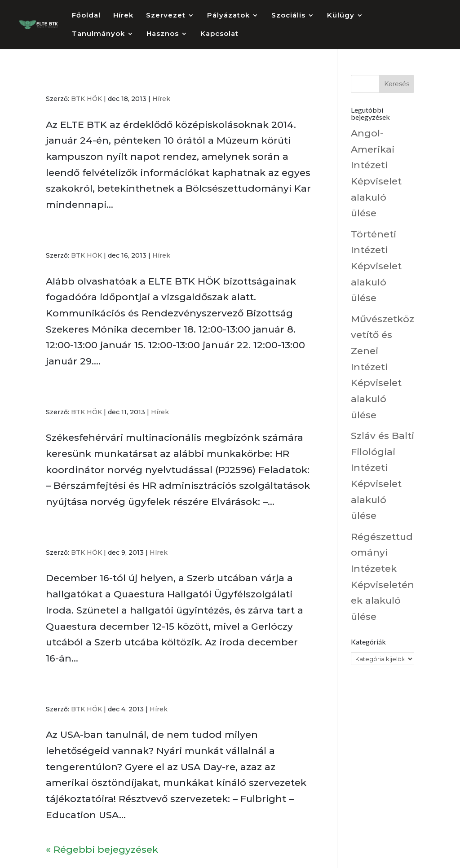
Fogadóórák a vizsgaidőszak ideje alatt (143, 237)
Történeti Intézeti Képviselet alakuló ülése (376, 266)
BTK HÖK (86, 99)
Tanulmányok (98, 34)
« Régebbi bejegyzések (102, 849)
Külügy (341, 16)
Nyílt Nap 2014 (85, 81)
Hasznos (163, 34)
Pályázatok (228, 16)
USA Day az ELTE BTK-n (107, 691)
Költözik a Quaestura (100, 535)
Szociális (288, 16)
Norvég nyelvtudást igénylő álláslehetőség (155, 394)
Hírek (123, 16)
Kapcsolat (219, 34)
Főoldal (86, 16)
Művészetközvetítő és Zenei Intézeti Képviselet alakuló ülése (383, 367)
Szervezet (166, 16)
